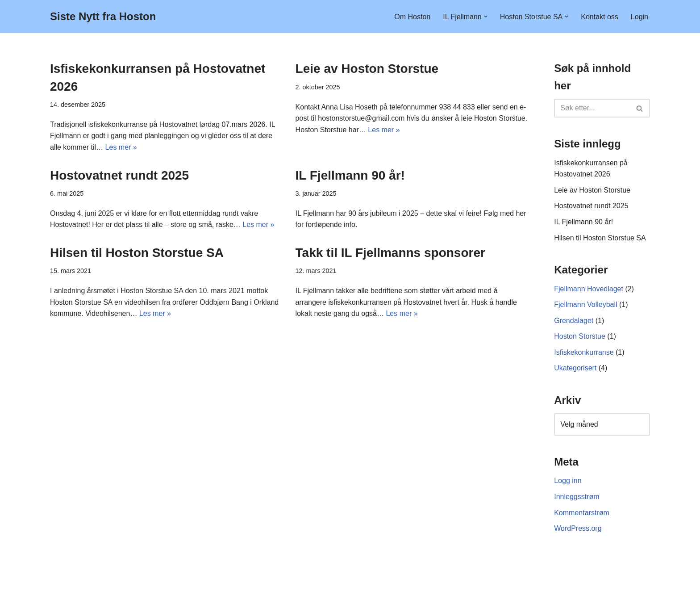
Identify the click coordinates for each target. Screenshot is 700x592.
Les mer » (121, 147)
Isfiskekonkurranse (584, 352)
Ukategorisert (575, 368)
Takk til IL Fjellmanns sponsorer (390, 253)
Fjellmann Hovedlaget (589, 289)
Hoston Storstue (580, 336)
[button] (486, 17)
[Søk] (592, 108)
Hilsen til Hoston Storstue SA (137, 253)
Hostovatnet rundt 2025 (119, 175)
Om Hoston (412, 17)
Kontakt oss (600, 17)
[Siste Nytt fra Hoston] (103, 17)
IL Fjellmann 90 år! (350, 175)
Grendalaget (574, 321)
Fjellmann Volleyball (585, 304)
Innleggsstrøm (577, 497)
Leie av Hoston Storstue (367, 69)
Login (640, 17)
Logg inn (568, 481)
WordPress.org (578, 528)
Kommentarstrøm (582, 513)
